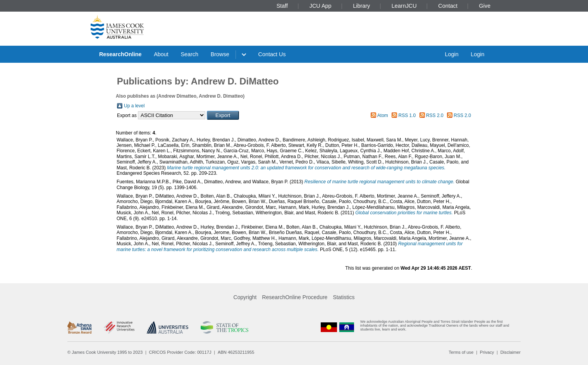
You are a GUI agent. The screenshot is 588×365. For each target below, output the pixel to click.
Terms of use (461, 352)
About (161, 54)
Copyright (245, 297)
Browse (220, 54)
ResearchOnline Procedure (295, 297)
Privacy (487, 352)
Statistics (344, 297)
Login (451, 54)
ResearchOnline (120, 54)
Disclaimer (511, 352)
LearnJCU (404, 6)
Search (189, 54)
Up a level (134, 106)
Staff (282, 6)
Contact (448, 6)
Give (485, 6)
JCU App (321, 6)
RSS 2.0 (435, 115)
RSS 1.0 (407, 115)
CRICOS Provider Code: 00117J (180, 352)
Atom (383, 115)
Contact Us (272, 54)
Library (361, 6)
